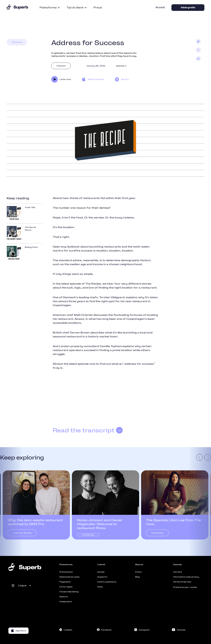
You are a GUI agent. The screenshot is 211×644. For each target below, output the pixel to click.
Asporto (64, 597)
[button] (50, 8)
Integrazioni (66, 602)
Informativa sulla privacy (186, 577)
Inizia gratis (188, 7)
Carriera (178, 572)
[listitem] (36, 505)
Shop (100, 587)
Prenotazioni (66, 572)
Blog (137, 577)
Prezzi (98, 7)
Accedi (160, 7)
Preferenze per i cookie (185, 587)
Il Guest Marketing (69, 592)
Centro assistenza (107, 582)
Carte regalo (66, 587)
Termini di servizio (182, 582)
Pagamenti (65, 582)
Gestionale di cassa (69, 577)
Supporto (102, 577)
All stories (17, 42)
